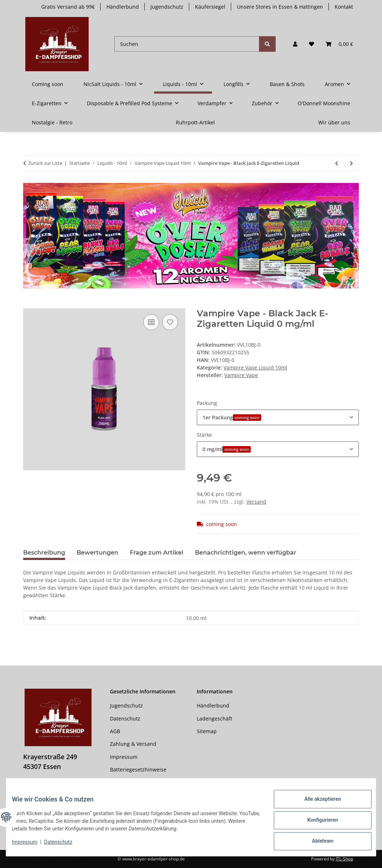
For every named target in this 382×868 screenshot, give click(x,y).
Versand (256, 502)
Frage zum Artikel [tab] (157, 553)
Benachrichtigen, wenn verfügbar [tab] (246, 553)
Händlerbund (123, 7)
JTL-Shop (344, 859)
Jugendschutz (167, 7)
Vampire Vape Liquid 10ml (255, 367)
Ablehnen (317, 842)
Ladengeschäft (215, 719)
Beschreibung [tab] (44, 553)
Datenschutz (64, 846)
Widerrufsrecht (128, 782)
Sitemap (207, 731)
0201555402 (50, 786)
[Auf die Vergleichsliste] (151, 322)
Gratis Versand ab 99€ (68, 7)
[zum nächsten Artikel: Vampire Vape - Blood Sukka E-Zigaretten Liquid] (351, 163)
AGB (115, 731)
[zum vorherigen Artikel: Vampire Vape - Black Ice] (337, 163)
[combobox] (278, 417)
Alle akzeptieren (317, 805)
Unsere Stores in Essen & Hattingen (280, 7)
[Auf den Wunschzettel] (170, 322)
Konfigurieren (317, 824)
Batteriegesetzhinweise (138, 769)
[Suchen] (187, 44)
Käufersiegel (210, 7)
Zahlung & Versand (133, 744)
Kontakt (344, 7)
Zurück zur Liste (45, 163)
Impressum (30, 846)
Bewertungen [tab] (97, 553)
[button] (295, 44)
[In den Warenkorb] (29, 304)
